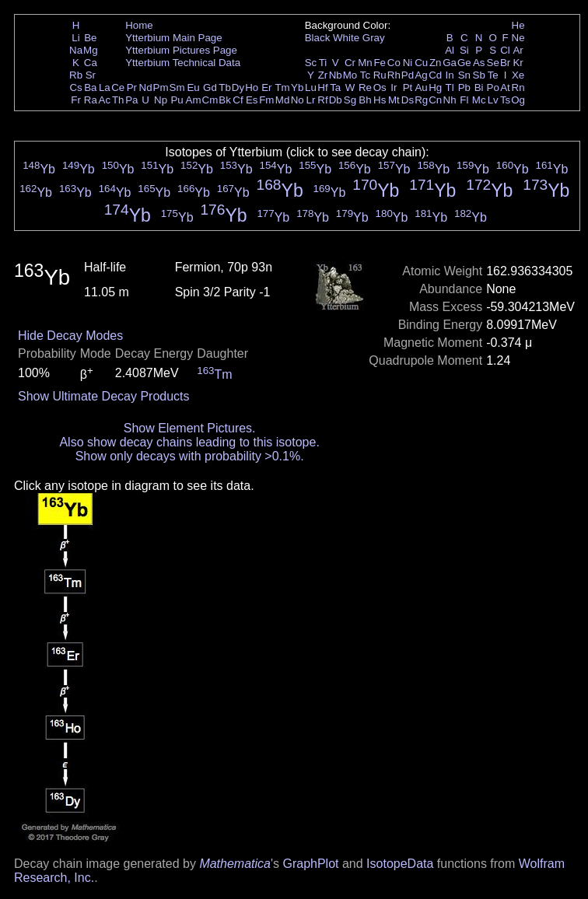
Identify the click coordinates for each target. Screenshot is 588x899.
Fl (464, 100)
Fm (266, 100)
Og (518, 100)
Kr (518, 63)
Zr (323, 75)
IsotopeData (400, 864)
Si (464, 50)
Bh (365, 100)
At (505, 87)
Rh (394, 75)
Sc (311, 63)
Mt (394, 100)
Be (90, 38)
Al (450, 50)
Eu (193, 87)
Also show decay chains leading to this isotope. (189, 442)
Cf (238, 100)
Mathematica (235, 864)
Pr (132, 87)
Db (336, 100)
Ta (335, 87)
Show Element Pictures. (190, 428)
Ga (450, 63)
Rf (322, 100)
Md (283, 100)
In (450, 75)
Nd (146, 87)
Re (365, 87)
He (518, 25)
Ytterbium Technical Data (183, 63)
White (346, 38)
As (479, 63)
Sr (91, 75)
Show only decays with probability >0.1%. (190, 456)
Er (266, 87)
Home (139, 25)
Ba (90, 87)
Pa (131, 100)
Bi (479, 87)
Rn (518, 87)
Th (118, 100)
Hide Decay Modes (70, 336)
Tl (450, 87)
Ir (394, 87)
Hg (435, 87)
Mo (350, 75)
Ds (408, 100)
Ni (408, 63)
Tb (225, 87)
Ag (421, 75)
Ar (518, 50)
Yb (297, 87)
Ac (105, 100)
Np (161, 100)
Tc (365, 75)
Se (493, 63)
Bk (225, 100)
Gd (210, 87)
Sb (479, 75)
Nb (336, 75)
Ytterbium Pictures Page (181, 50)
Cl (505, 50)
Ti (323, 63)
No (297, 100)
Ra (91, 100)
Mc (479, 100)
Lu (311, 87)
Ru (380, 75)
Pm (161, 87)
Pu (177, 100)
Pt (408, 87)
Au (421, 87)
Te (493, 75)
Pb (464, 87)
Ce (118, 87)
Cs (75, 87)
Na (76, 50)
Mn (365, 63)
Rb (76, 75)
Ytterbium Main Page (173, 38)
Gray (374, 38)
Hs (380, 100)
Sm (177, 87)
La (105, 87)
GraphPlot (310, 864)
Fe (380, 63)
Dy (238, 87)
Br (505, 63)
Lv (493, 100)
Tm (282, 87)
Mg (91, 50)
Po (493, 87)
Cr (350, 63)
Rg (421, 100)
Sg (350, 100)
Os (380, 87)
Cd (435, 75)
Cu (421, 63)
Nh (450, 100)
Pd (408, 75)
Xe (518, 75)
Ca (91, 63)
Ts (505, 100)
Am (194, 100)
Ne (518, 38)
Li (75, 38)
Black (318, 38)
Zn (436, 63)
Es (252, 100)
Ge (464, 63)
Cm (210, 100)
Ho (252, 87)
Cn (435, 100)
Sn (464, 75)
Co (394, 63)
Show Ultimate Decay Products (104, 396)
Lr (311, 100)
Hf (322, 87)
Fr (76, 100)
